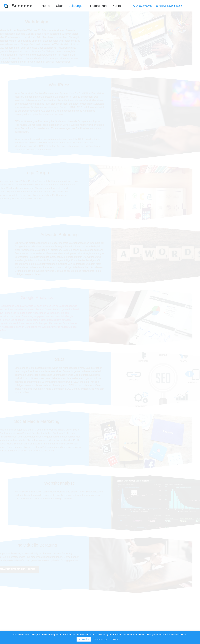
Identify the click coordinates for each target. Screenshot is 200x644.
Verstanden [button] (84, 639)
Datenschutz (117, 639)
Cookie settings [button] (101, 639)
